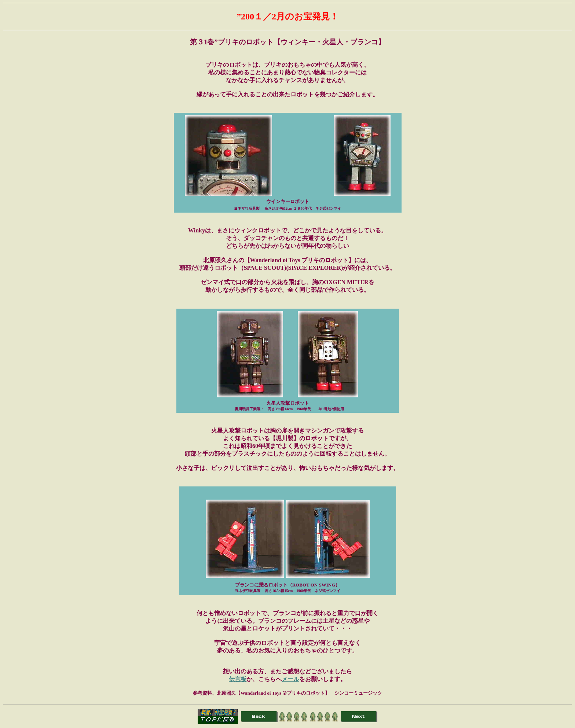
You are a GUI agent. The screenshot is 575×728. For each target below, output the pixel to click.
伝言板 (238, 679)
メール (290, 679)
